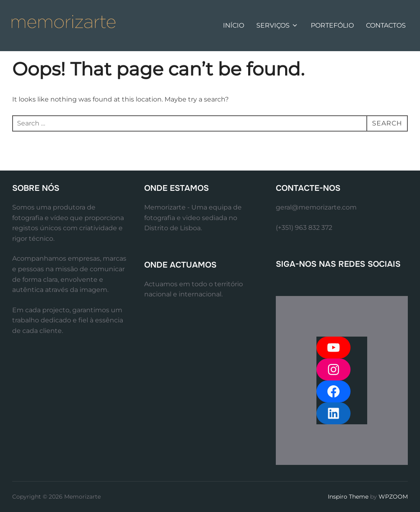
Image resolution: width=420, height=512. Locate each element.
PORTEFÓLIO (332, 25)
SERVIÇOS (277, 25)
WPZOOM (393, 497)
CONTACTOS (386, 25)
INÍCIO (234, 25)
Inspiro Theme (348, 497)
